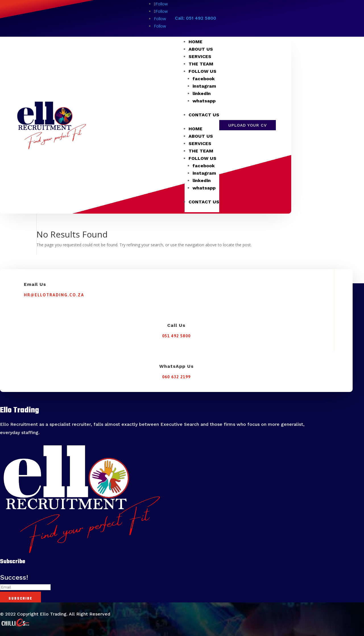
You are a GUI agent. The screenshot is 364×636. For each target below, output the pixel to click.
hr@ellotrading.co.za (54, 295)
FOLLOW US (202, 71)
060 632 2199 (176, 377)
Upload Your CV (248, 125)
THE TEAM (201, 64)
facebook (204, 79)
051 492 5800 (176, 336)
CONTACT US (204, 115)
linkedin (202, 93)
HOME (196, 42)
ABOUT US (201, 49)
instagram (204, 86)
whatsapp (204, 101)
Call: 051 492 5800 (196, 18)
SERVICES (200, 56)
